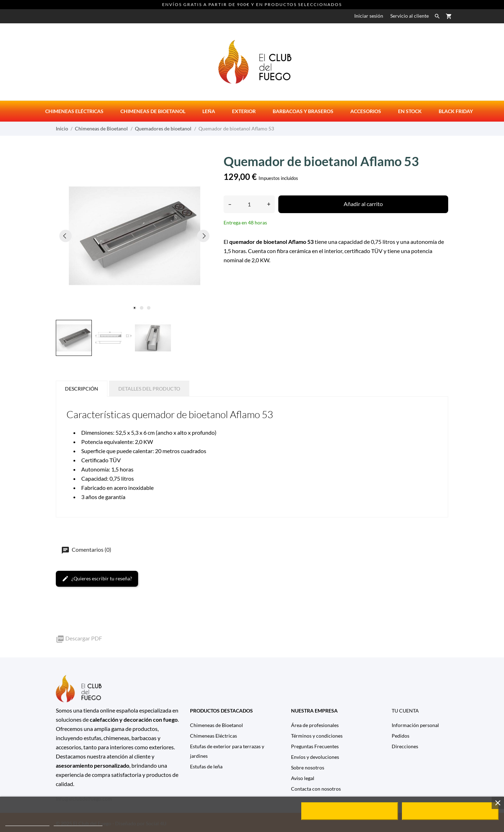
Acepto (450, 811)
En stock (410, 111)
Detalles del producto (149, 389)
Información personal (415, 725)
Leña (209, 111)
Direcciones (405, 746)
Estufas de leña (206, 766)
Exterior (244, 111)
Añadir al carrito (363, 204)
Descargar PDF (79, 638)
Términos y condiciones (317, 736)
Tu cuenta (405, 711)
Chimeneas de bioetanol (153, 111)
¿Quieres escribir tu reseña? (97, 579)
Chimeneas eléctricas (74, 111)
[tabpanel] (135, 236)
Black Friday (456, 111)
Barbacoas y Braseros (303, 111)
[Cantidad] (249, 204)
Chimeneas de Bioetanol (217, 725)
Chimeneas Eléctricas (214, 736)
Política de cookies (27, 823)
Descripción (82, 389)
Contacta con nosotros (316, 789)
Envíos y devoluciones (315, 757)
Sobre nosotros (308, 767)
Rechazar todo (349, 811)
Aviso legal (303, 778)
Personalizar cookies (78, 823)
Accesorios (366, 111)
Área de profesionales (315, 725)
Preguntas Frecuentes (315, 746)
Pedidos (401, 736)
